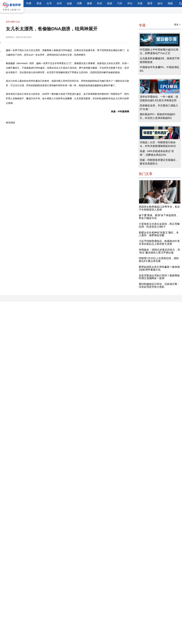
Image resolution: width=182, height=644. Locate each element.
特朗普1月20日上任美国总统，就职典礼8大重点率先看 (159, 260)
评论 (130, 3)
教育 (150, 3)
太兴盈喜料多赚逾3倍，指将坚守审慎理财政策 (160, 60)
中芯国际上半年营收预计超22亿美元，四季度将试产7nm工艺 (159, 51)
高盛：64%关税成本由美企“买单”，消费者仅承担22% (157, 153)
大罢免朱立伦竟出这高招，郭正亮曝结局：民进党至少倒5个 (159, 225)
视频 (170, 3)
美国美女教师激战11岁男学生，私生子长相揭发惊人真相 (159, 208)
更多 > (177, 25)
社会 (18, 22)
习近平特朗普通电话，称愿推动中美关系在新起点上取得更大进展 (159, 243)
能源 (110, 3)
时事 (29, 3)
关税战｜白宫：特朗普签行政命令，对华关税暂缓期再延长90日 (158, 144)
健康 (89, 3)
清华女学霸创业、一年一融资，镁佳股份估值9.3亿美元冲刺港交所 (159, 99)
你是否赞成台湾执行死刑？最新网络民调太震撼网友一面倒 (159, 277)
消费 (79, 3)
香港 (39, 3)
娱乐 (160, 3)
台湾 (49, 3)
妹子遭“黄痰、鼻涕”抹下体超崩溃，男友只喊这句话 (159, 217)
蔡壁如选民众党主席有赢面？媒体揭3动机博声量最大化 (159, 268)
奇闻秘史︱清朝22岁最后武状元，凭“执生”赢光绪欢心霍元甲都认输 (159, 251)
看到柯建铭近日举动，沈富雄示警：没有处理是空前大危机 (159, 285)
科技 (100, 3)
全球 (59, 3)
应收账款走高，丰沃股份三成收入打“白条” (159, 107)
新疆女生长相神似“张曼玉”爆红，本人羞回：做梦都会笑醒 (159, 234)
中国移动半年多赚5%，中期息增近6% (160, 69)
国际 (13, 22)
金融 (69, 3)
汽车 (120, 3)
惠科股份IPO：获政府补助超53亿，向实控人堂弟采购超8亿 (157, 116)
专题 (140, 3)
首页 (8, 22)
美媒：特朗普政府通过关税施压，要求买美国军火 (159, 162)
